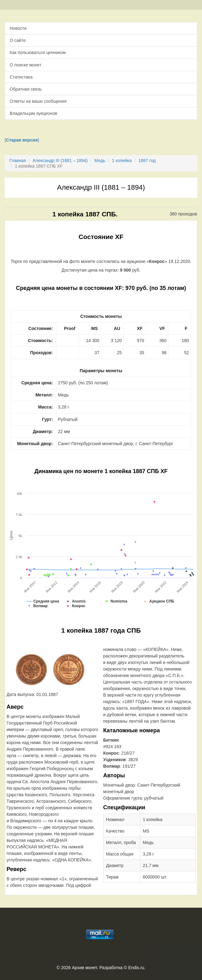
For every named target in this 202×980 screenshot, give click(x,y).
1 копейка (122, 160)
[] (22, 140)
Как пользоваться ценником (38, 52)
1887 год (147, 160)
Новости (18, 28)
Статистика (21, 77)
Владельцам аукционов (33, 113)
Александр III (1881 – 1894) (60, 160)
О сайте (18, 40)
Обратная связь (26, 89)
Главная (18, 160)
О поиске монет (26, 65)
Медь (100, 160)
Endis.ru (136, 968)
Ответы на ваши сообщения (38, 101)
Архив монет (84, 968)
